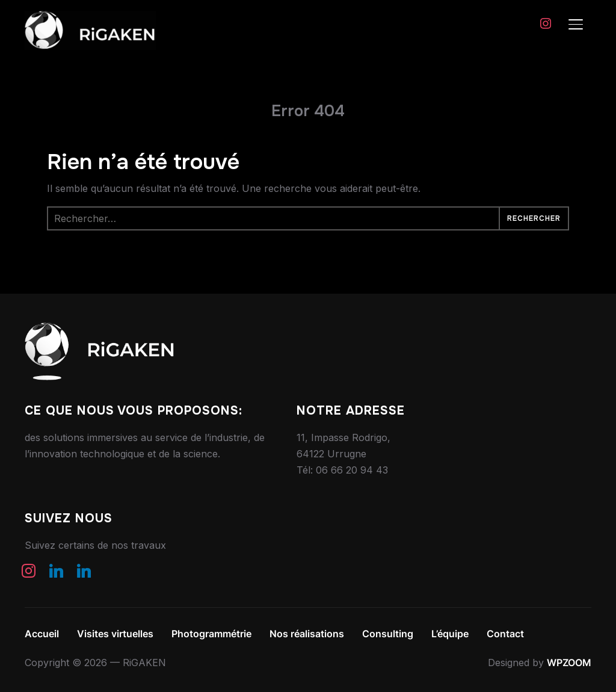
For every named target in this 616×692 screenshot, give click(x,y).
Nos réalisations (307, 634)
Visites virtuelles (115, 634)
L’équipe (450, 634)
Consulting (388, 634)
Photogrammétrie (211, 634)
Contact (505, 634)
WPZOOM (569, 663)
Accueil (42, 634)
